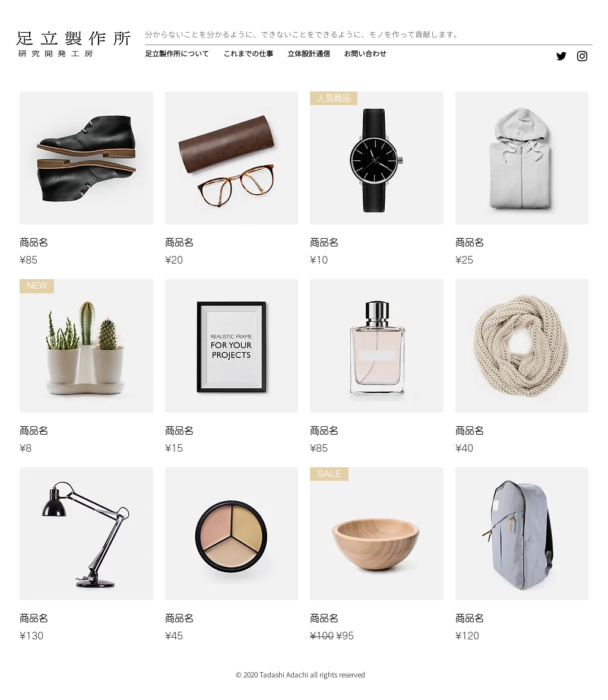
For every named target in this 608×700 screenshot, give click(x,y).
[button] (249, 54)
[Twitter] (561, 56)
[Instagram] (582, 56)
